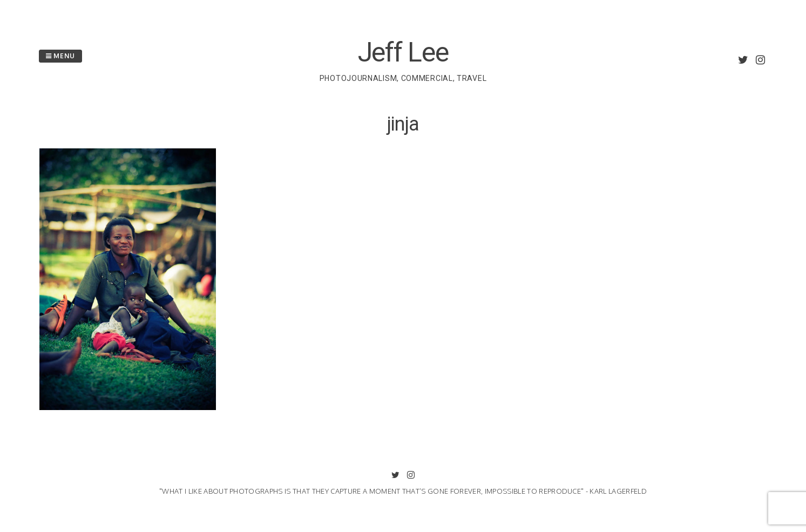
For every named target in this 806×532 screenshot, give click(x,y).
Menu (60, 56)
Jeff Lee (403, 52)
